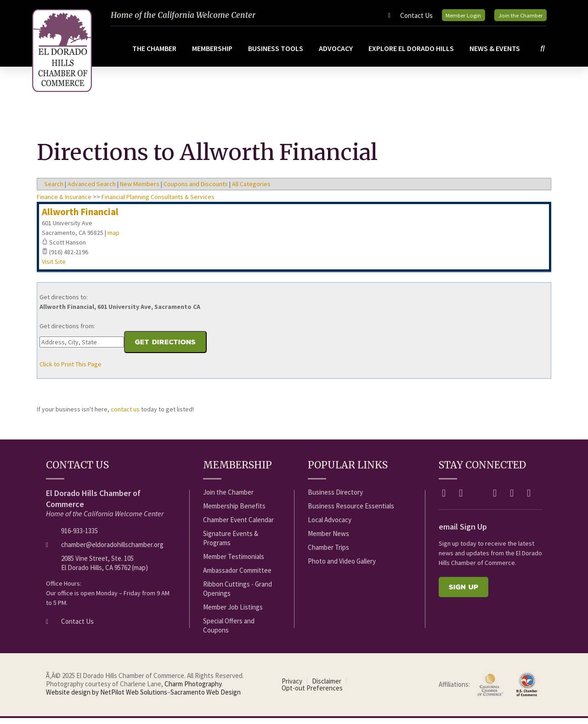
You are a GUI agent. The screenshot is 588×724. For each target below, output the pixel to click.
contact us (125, 415)
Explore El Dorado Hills (413, 54)
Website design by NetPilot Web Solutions (107, 698)
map (113, 239)
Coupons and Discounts (196, 190)
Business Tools (277, 54)
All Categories (251, 190)
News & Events (497, 54)
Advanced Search (92, 190)
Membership (214, 54)
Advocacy (338, 54)
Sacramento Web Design (206, 698)
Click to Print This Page (71, 370)
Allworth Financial (80, 218)
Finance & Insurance (64, 203)
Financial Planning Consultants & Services (158, 203)
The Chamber (156, 54)
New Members (140, 190)
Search (54, 190)
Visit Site (54, 268)
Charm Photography (193, 690)
